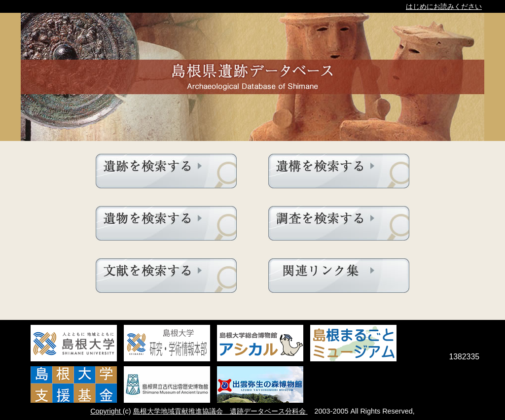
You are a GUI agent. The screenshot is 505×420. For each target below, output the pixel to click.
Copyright (107, 411)
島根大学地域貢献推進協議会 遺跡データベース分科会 (220, 411)
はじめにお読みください (444, 6)
